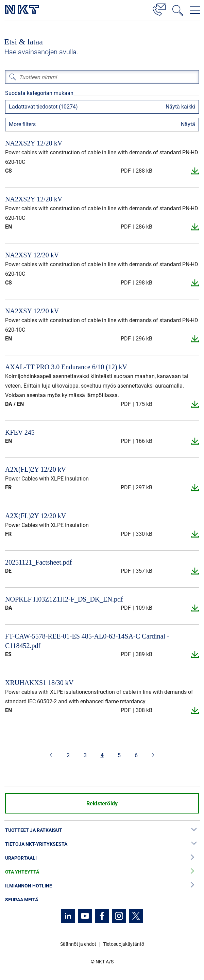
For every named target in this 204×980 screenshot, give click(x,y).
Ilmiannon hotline (102, 886)
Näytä (188, 124)
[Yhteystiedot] (159, 8)
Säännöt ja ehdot (78, 944)
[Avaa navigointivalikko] (195, 10)
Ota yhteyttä (102, 872)
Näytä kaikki (180, 107)
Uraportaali (102, 858)
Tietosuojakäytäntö (124, 944)
